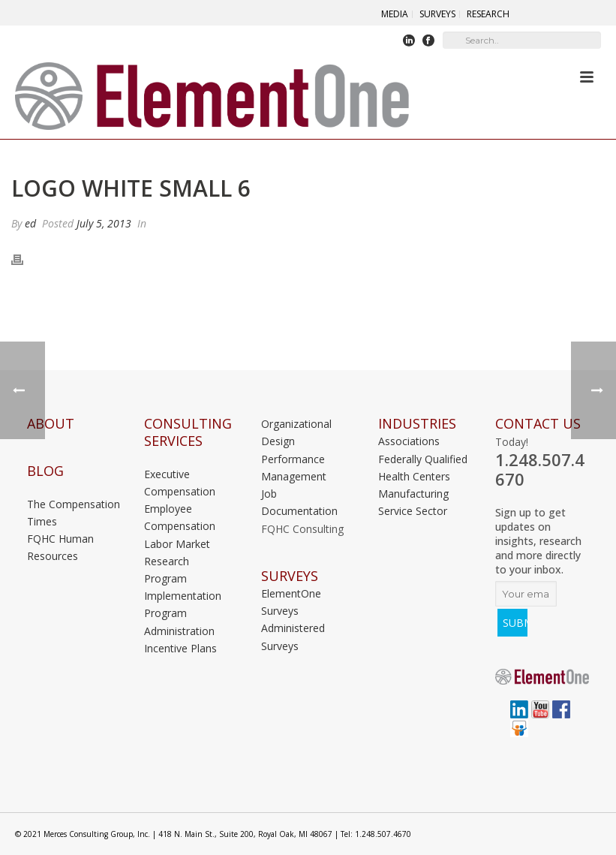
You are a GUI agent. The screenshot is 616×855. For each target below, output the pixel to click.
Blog (45, 471)
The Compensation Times (74, 513)
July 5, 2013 (104, 223)
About (51, 424)
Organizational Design (296, 432)
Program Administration (179, 622)
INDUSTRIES (417, 424)
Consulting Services (188, 432)
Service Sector (413, 511)
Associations (409, 441)
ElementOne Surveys (291, 602)
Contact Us (538, 424)
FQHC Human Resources (60, 547)
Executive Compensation (180, 483)
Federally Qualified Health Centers (423, 468)
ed (30, 223)
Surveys (290, 576)
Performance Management (294, 468)
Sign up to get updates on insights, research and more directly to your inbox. (538, 541)
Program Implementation (183, 587)
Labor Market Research (177, 552)
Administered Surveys (293, 637)
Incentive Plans (180, 648)
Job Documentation (299, 502)
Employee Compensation (180, 517)
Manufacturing (413, 494)
